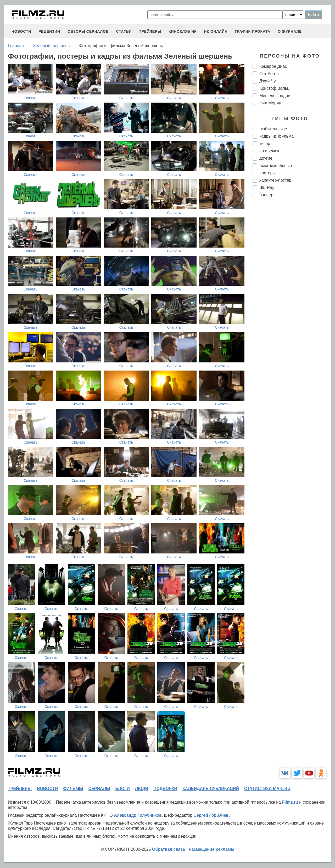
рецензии (49, 31)
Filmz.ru (290, 802)
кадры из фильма (277, 136)
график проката (253, 31)
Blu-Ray (267, 187)
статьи (124, 31)
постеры (267, 173)
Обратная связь (169, 849)
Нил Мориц (270, 103)
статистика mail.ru (267, 789)
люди (142, 789)
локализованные (276, 166)
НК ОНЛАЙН (216, 31)
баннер (266, 195)
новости (21, 31)
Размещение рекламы (212, 849)
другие (266, 158)
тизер (265, 144)
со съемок (269, 151)
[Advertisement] (292, 289)
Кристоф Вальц (274, 88)
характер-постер (275, 180)
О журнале (290, 31)
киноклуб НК (183, 31)
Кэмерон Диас (273, 66)
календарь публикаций (211, 789)
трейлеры (150, 31)
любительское (273, 129)
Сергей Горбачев (211, 815)
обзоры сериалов (88, 31)
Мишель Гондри (275, 96)
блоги (122, 789)
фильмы (73, 789)
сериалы (99, 789)
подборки (165, 789)
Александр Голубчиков (138, 815)
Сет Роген (269, 74)
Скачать (30, 98)
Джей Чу (267, 81)
